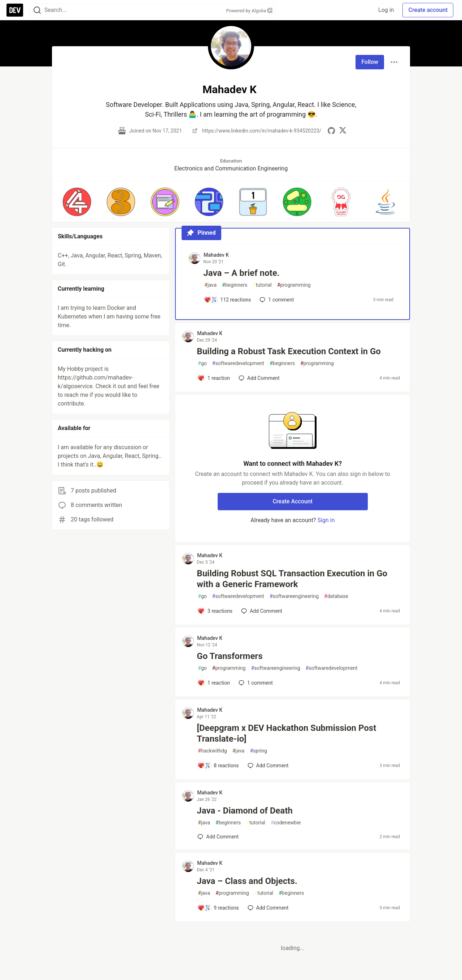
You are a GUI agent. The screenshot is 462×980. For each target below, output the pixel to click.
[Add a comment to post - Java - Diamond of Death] (218, 837)
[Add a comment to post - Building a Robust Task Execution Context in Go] (214, 378)
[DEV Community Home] (15, 10)
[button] (77, 202)
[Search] (37, 10)
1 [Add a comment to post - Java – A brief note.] (276, 300)
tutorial (262, 285)
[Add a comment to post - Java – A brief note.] (227, 300)
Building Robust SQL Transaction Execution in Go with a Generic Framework (292, 579)
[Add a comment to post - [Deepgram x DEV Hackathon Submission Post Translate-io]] (218, 766)
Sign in (326, 520)
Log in (386, 10)
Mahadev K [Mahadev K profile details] (216, 255)
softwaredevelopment (238, 363)
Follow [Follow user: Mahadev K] (370, 62)
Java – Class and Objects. (247, 881)
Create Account (293, 501)
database (336, 596)
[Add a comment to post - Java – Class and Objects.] (218, 908)
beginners (235, 285)
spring (258, 751)
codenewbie (286, 823)
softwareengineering (294, 596)
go (202, 363)
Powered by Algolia (249, 11)
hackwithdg (212, 751)
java (210, 285)
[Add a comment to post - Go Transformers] (214, 683)
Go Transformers (230, 656)
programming (294, 285)
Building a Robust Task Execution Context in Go (289, 351)
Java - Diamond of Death (245, 811)
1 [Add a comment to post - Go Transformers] (255, 683)
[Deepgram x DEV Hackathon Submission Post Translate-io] (286, 733)
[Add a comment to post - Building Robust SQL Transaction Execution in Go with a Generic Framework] (215, 611)
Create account (428, 10)
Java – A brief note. (241, 273)
